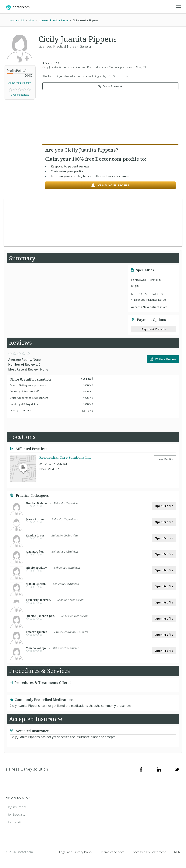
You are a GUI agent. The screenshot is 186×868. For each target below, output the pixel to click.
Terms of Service (113, 852)
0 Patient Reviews (20, 95)
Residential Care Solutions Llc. (65, 458)
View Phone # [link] (110, 86)
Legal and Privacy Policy (76, 852)
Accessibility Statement (149, 852)
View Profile (165, 459)
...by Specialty (15, 815)
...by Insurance (16, 807)
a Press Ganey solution (27, 769)
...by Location (15, 822)
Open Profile (164, 506)
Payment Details (154, 329)
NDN (177, 852)
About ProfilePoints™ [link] (20, 83)
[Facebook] (141, 769)
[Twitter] (177, 769)
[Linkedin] (159, 769)
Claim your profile (110, 186)
